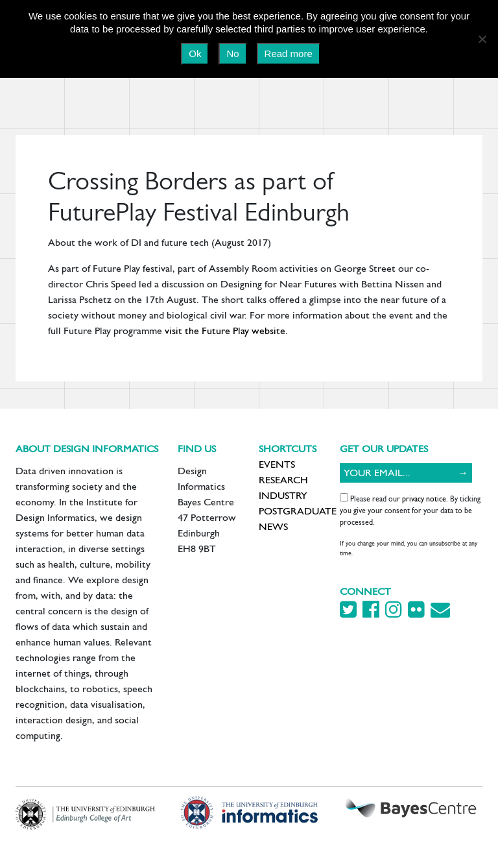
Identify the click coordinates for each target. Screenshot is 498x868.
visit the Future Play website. (228, 331)
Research (283, 480)
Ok (195, 54)
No (232, 54)
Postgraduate (298, 511)
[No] (482, 39)
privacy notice (424, 499)
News (273, 526)
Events (277, 464)
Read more (289, 54)
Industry (283, 495)
